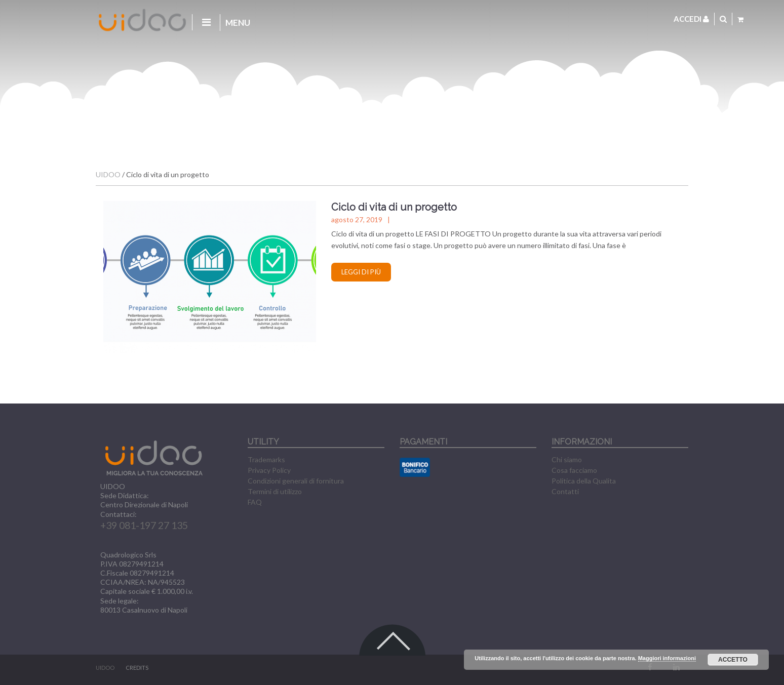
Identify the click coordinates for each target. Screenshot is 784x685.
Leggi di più (361, 272)
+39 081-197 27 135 (144, 525)
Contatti (565, 491)
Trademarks (266, 459)
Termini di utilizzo (275, 491)
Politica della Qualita (584, 481)
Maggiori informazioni (667, 658)
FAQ (255, 502)
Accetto (733, 660)
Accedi (691, 19)
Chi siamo (567, 459)
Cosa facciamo (574, 470)
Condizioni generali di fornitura (296, 481)
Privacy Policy (269, 470)
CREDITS (137, 668)
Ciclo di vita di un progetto (394, 207)
